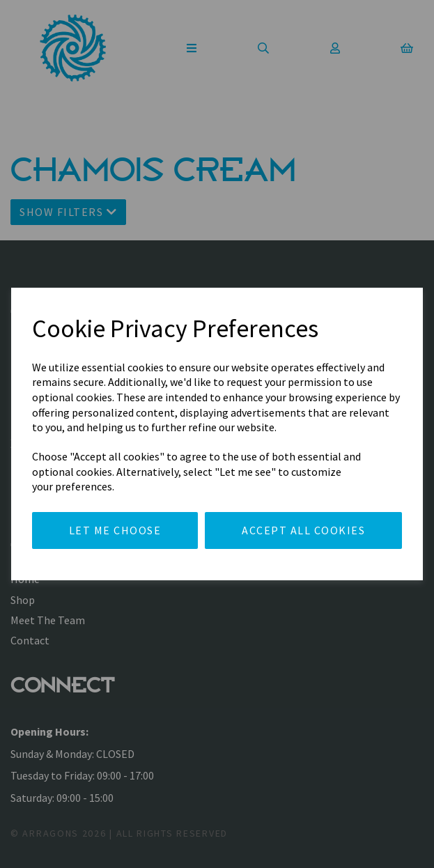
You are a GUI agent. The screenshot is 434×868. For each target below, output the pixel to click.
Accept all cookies (303, 530)
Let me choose (115, 530)
